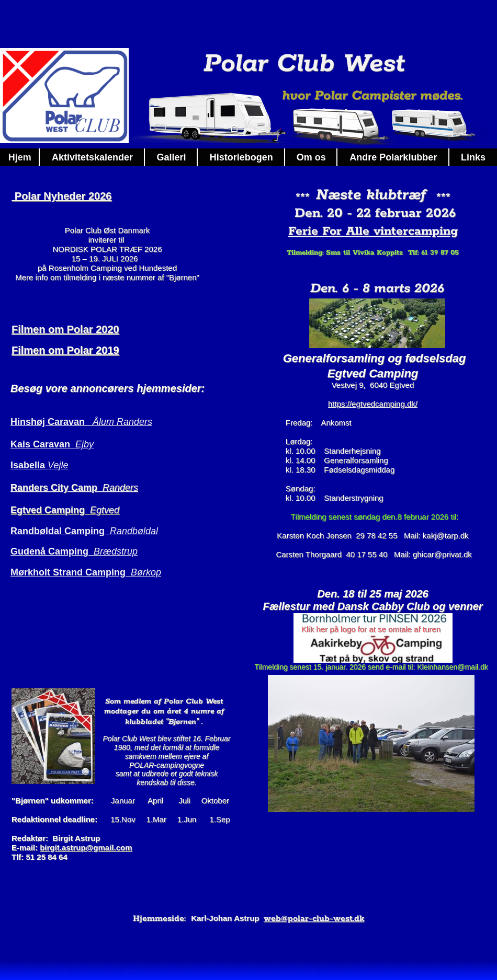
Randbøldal (134, 531)
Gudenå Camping (52, 551)
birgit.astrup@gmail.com (86, 848)
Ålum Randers (122, 422)
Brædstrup (116, 551)
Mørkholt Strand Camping (71, 572)
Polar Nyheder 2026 (61, 196)
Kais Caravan (43, 444)
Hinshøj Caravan (52, 422)
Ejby (84, 444)
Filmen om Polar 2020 (65, 329)
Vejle (58, 465)
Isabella (29, 465)
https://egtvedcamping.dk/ (373, 404)
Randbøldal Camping (60, 531)
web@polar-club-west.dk (314, 919)
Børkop (146, 572)
